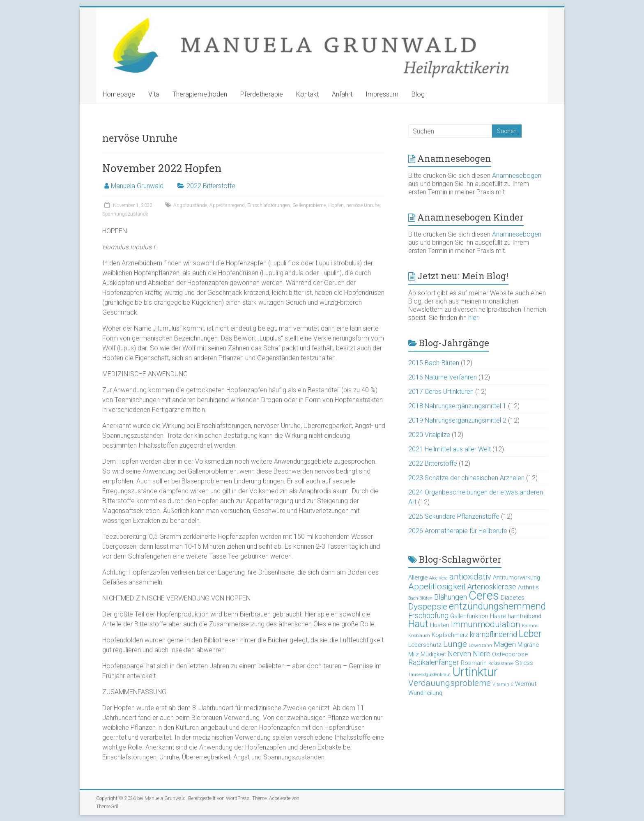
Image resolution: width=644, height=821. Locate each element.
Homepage (119, 94)
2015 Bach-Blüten (434, 363)
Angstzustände (190, 205)
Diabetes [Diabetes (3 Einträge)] (513, 598)
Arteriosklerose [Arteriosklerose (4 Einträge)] (492, 587)
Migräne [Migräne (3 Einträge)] (528, 645)
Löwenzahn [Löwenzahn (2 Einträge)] (480, 645)
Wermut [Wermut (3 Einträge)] (526, 684)
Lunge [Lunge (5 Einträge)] (455, 644)
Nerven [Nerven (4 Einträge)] (459, 654)
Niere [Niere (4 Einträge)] (482, 654)
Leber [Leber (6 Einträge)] (530, 634)
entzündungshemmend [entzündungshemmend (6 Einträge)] (497, 606)
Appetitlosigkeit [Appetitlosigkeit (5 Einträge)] (437, 586)
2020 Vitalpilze (429, 435)
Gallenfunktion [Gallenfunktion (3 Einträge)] (469, 616)
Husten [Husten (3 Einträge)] (440, 625)
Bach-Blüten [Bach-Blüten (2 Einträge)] (420, 598)
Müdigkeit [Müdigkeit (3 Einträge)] (433, 654)
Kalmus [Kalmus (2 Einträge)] (530, 626)
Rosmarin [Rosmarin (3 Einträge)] (474, 663)
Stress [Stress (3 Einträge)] (524, 663)
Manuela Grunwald (137, 186)
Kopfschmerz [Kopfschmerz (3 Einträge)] (450, 635)
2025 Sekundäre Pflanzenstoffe (454, 516)
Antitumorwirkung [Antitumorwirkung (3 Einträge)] (516, 577)
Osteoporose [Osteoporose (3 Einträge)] (510, 654)
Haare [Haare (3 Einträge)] (498, 616)
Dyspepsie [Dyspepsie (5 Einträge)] (428, 607)
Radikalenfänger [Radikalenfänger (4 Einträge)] (434, 662)
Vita (154, 94)
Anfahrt (342, 94)
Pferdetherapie (262, 94)
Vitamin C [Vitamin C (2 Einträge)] (503, 684)
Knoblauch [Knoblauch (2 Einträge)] (419, 636)
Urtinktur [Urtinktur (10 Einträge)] (475, 672)
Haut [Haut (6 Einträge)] (418, 624)
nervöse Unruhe (363, 205)
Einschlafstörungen (269, 205)
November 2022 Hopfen (162, 168)
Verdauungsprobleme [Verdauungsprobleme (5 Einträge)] (450, 683)
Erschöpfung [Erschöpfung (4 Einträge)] (428, 615)
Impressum (382, 94)
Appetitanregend (227, 205)
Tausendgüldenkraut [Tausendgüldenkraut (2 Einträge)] (430, 675)
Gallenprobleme (309, 205)
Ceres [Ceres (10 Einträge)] (484, 596)
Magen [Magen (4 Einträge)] (505, 644)
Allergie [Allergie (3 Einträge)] (418, 577)
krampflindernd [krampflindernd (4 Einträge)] (493, 634)
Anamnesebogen (517, 176)
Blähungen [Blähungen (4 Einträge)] (451, 597)
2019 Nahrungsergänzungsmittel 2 (457, 420)
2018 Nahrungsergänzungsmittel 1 (457, 406)
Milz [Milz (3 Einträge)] (414, 654)
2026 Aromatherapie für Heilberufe (458, 531)
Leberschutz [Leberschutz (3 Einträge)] (425, 645)
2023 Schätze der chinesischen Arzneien (466, 478)
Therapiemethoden (200, 94)
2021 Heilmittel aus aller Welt (450, 449)
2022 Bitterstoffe (211, 186)
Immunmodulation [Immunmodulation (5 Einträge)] (486, 624)
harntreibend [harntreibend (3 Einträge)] (524, 616)
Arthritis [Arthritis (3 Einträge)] (528, 587)
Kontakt (307, 94)
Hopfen (336, 205)
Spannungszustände (125, 214)
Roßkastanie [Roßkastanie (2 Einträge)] (501, 663)
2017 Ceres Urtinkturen (441, 392)
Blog (418, 94)
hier (473, 318)
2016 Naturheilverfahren (443, 377)
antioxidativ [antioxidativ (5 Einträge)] (470, 577)
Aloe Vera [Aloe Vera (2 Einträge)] (438, 578)
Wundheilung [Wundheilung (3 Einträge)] (425, 693)
